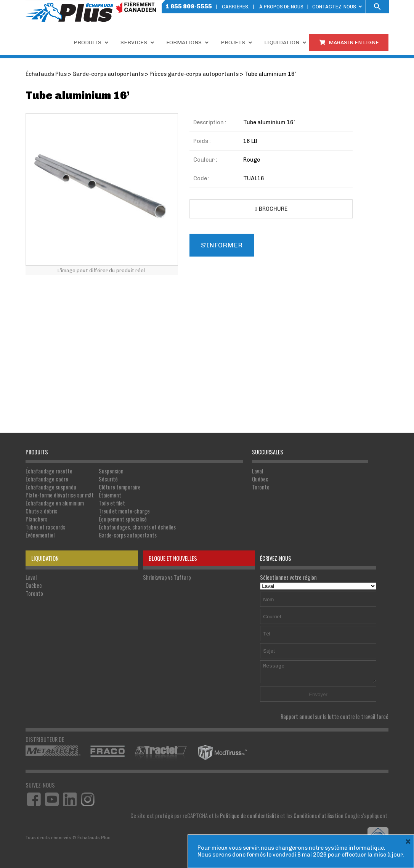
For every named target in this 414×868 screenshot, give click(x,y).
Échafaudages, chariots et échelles (137, 527)
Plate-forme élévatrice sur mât (60, 495)
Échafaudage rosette (49, 471)
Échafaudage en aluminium (55, 503)
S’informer (222, 245)
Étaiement (110, 495)
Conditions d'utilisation (319, 816)
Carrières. (236, 7)
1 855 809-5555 (189, 6)
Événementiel (40, 535)
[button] (377, 7)
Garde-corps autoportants (128, 535)
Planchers (36, 519)
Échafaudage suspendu (51, 487)
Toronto (261, 487)
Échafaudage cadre (47, 479)
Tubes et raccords (45, 527)
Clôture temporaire (120, 487)
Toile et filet (112, 503)
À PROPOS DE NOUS (281, 7)
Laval (258, 471)
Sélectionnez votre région (318, 581)
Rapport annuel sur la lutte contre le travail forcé (335, 716)
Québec (260, 479)
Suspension (111, 471)
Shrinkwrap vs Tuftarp (167, 577)
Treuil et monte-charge (124, 511)
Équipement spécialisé (123, 519)
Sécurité (108, 479)
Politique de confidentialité (250, 816)
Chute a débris (41, 511)
